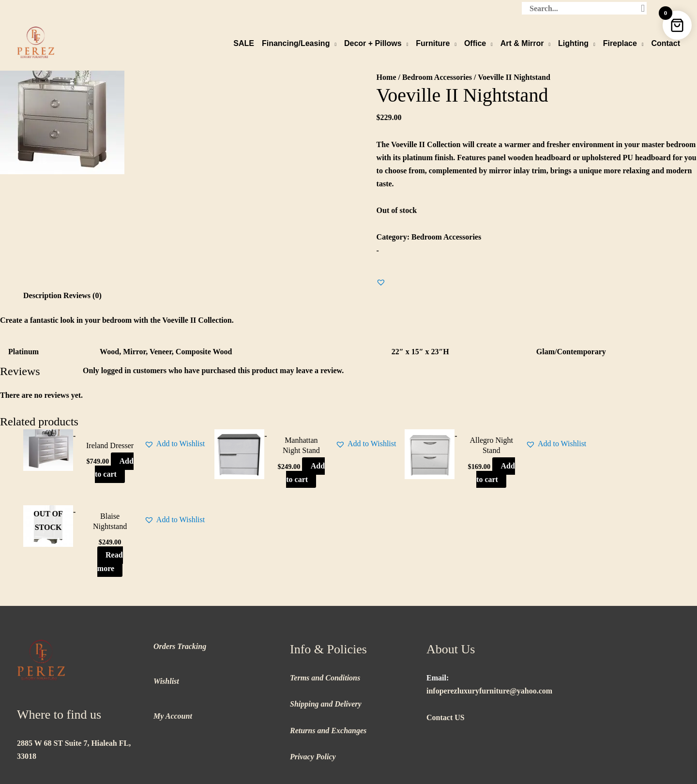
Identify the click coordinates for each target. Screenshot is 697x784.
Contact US (446, 641)
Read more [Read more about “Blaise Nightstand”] (607, 485)
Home (386, 77)
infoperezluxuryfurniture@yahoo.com (489, 614)
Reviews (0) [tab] (83, 295)
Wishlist (166, 605)
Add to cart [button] (97, 485)
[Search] (643, 7)
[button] (381, 282)
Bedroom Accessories (437, 77)
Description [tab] (42, 295)
